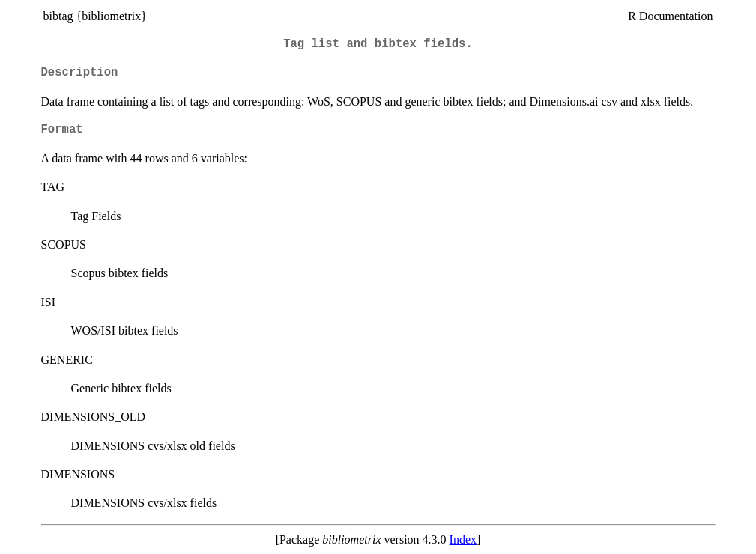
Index (463, 539)
